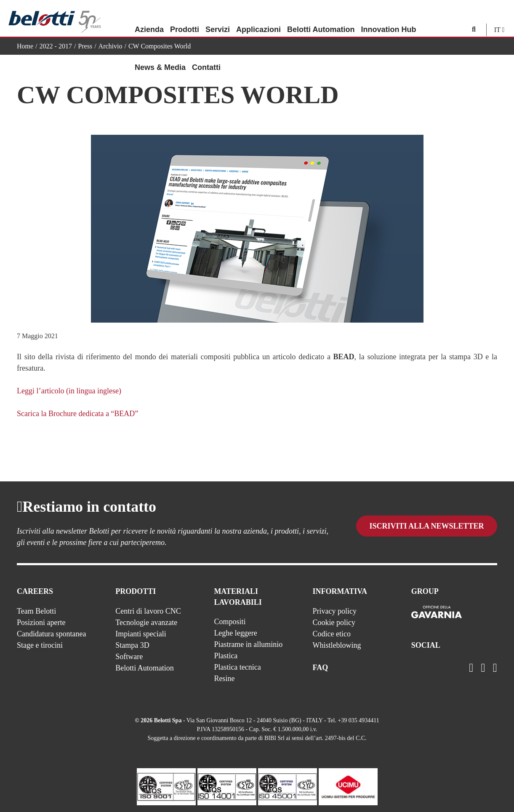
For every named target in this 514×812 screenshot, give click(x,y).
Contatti (206, 57)
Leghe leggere (235, 633)
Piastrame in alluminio (248, 644)
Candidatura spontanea (51, 634)
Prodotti (185, 19)
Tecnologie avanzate (146, 622)
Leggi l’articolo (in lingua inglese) (69, 391)
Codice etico (332, 634)
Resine (224, 678)
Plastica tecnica (237, 667)
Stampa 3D (132, 645)
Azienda (149, 19)
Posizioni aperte (41, 622)
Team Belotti (36, 611)
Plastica (226, 656)
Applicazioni (258, 19)
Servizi (218, 19)
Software (129, 657)
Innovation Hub (388, 19)
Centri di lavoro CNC (148, 611)
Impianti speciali (141, 634)
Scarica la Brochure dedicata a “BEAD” (77, 414)
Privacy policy (335, 611)
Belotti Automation (321, 19)
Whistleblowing (337, 645)
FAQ (321, 668)
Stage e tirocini (40, 645)
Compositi (230, 622)
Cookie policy (334, 622)
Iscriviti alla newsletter (426, 528)
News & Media (160, 57)
